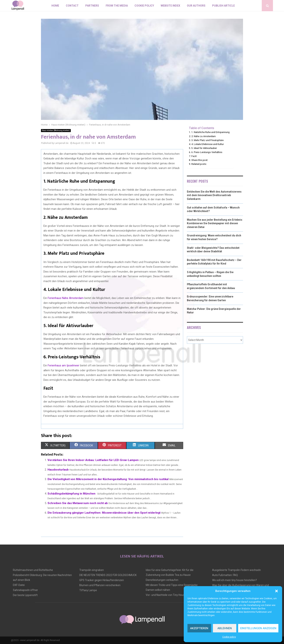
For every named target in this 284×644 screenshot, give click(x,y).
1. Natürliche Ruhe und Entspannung (210, 132)
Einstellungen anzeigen (258, 628)
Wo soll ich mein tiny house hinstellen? (235, 580)
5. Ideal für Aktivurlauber (204, 148)
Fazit (194, 156)
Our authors (196, 6)
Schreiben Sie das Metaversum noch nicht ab (78, 503)
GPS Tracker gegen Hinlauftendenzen (102, 580)
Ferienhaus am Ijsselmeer (64, 365)
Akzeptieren (199, 628)
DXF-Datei (19, 585)
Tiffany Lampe (88, 590)
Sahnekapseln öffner (25, 590)
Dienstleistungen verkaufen (162, 580)
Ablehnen (225, 628)
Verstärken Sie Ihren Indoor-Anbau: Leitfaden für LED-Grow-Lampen (93, 460)
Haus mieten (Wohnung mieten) (56, 130)
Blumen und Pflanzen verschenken (100, 585)
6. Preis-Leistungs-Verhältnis (207, 152)
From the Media (117, 6)
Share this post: (200, 160)
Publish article (223, 6)
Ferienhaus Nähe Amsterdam (66, 298)
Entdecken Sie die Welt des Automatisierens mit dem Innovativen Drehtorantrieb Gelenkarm (214, 195)
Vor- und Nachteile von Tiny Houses (167, 595)
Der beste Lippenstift (25, 595)
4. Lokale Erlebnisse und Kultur (208, 144)
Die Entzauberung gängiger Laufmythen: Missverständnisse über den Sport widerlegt (104, 513)
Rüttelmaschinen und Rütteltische (33, 570)
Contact (72, 6)
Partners (92, 6)
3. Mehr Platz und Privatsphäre (207, 140)
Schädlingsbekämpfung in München (71, 494)
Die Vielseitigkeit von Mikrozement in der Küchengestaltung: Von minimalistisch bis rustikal (108, 479)
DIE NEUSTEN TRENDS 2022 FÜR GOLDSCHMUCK (108, 575)
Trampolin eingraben (92, 570)
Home (55, 6)
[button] (277, 591)
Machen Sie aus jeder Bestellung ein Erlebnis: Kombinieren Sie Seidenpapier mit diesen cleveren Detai (215, 223)
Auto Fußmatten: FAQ (225, 575)
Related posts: (199, 164)
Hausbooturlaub (58, 470)
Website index (170, 6)
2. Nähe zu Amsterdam (204, 136)
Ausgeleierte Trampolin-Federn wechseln (236, 570)
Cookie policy (229, 637)
